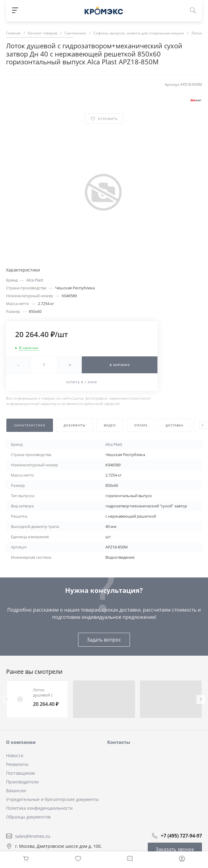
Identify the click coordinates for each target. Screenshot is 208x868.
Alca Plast (35, 280)
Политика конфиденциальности (39, 808)
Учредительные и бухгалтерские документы (52, 799)
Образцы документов (28, 817)
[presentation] (203, 425)
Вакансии (16, 791)
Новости (15, 755)
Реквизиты (17, 764)
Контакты (119, 742)
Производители (22, 782)
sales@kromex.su (33, 836)
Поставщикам (20, 773)
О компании (21, 742)
